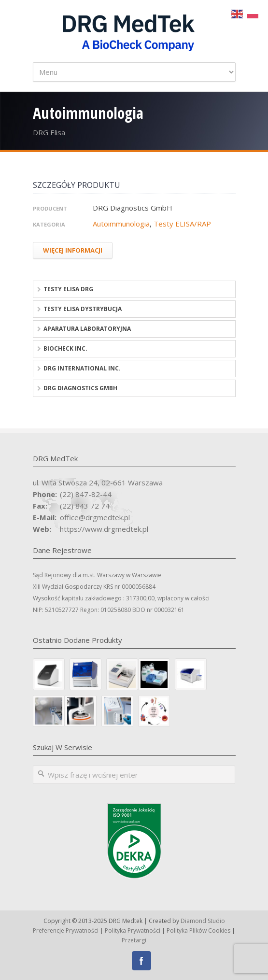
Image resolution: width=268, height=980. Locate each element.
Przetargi (134, 940)
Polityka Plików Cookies (198, 930)
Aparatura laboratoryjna (87, 329)
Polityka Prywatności (133, 930)
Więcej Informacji (73, 250)
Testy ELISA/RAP (182, 224)
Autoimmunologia (121, 224)
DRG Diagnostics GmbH (80, 388)
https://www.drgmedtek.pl (104, 529)
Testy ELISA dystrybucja (83, 309)
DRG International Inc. (82, 368)
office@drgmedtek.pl (95, 517)
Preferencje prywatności (66, 930)
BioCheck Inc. (65, 348)
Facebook (141, 961)
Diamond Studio (203, 921)
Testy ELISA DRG (68, 289)
